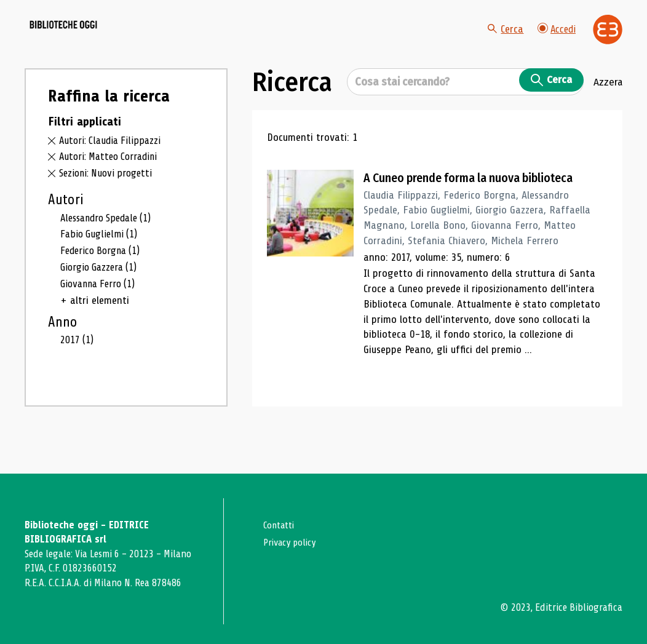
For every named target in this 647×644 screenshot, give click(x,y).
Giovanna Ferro (101, 313)
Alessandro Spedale (110, 245)
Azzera (608, 110)
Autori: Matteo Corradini (112, 185)
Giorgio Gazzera (102, 296)
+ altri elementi (95, 330)
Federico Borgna (104, 279)
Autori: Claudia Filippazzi (112, 169)
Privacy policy (292, 542)
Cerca (502, 43)
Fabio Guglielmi (101, 263)
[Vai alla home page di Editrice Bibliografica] (608, 44)
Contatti (281, 525)
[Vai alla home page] (93, 44)
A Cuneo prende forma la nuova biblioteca (483, 206)
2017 (78, 370)
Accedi (555, 43)
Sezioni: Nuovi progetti (109, 201)
